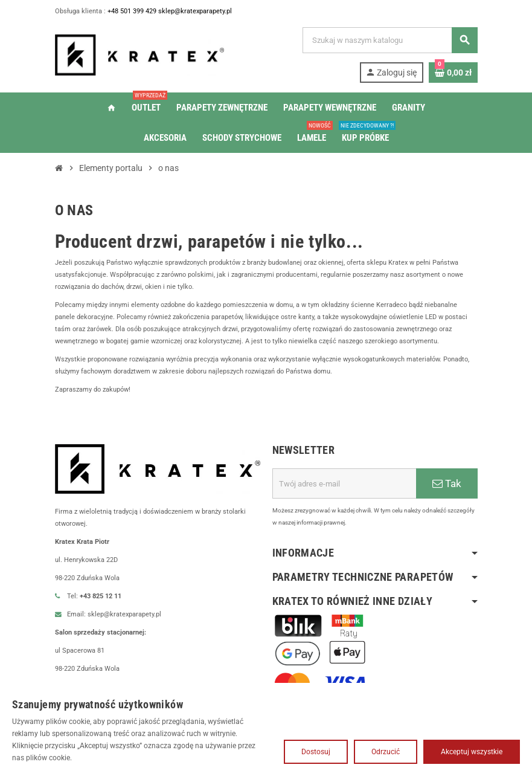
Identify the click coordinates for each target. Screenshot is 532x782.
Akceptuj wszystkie (472, 752)
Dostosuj (316, 752)
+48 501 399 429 (140, 11)
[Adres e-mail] (344, 496)
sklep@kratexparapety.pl (209, 11)
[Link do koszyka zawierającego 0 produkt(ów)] (453, 73)
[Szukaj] (389, 40)
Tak (447, 496)
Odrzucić (386, 752)
